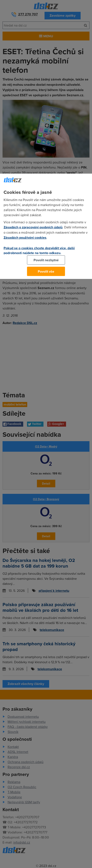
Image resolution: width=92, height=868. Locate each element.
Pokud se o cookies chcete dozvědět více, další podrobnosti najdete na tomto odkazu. (39, 250)
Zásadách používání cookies (25, 238)
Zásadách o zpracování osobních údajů (33, 227)
